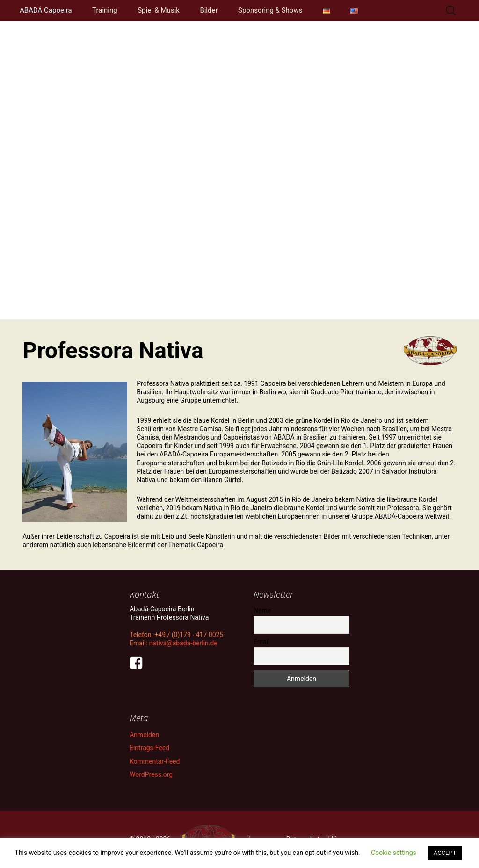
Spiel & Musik (159, 10)
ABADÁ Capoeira (46, 10)
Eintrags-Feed (149, 748)
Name (262, 610)
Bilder (209, 10)
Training (105, 10)
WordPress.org (151, 774)
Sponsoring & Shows (270, 10)
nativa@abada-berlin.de (183, 643)
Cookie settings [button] (394, 853)
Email (262, 642)
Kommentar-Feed (155, 761)
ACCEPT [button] (445, 853)
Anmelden (144, 735)
